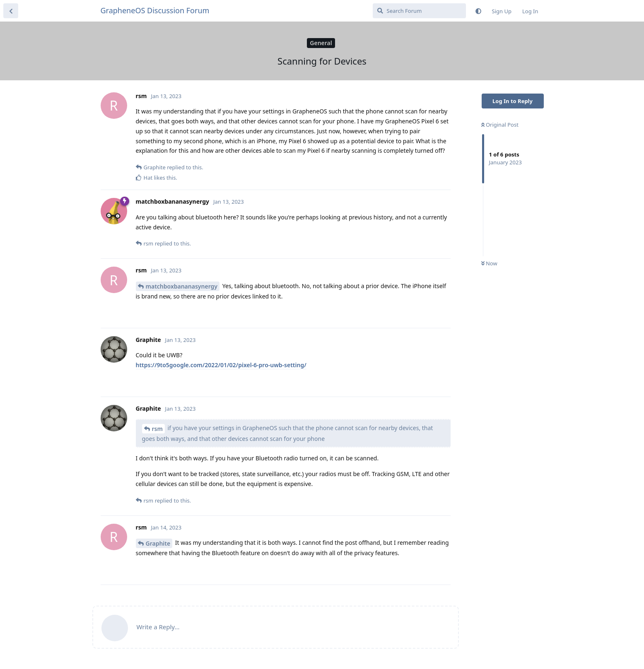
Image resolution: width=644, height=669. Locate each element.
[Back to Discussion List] (11, 11)
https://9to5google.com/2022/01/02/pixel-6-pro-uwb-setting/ (221, 365)
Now (489, 263)
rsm (157, 429)
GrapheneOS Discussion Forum (155, 10)
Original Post (500, 125)
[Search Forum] (419, 11)
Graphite (158, 543)
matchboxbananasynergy (182, 286)
